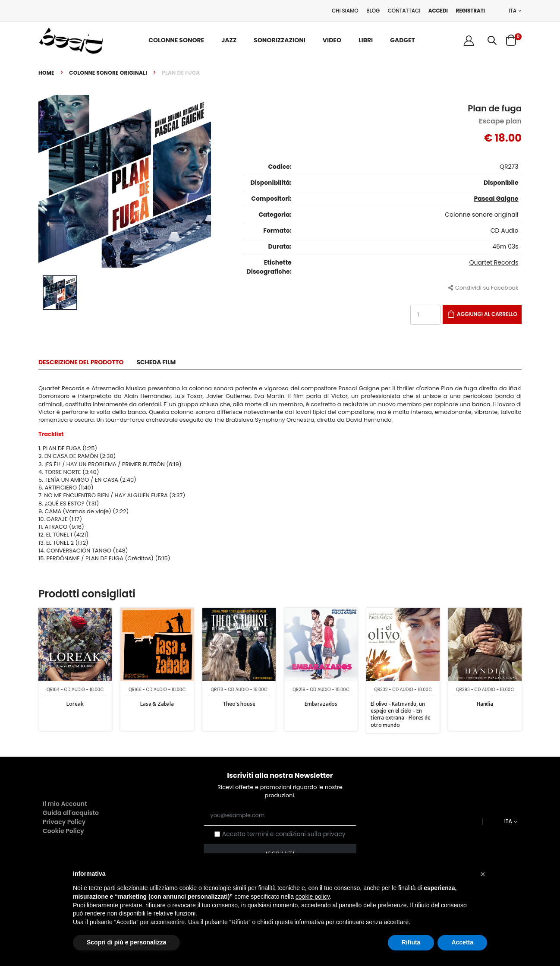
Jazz (229, 40)
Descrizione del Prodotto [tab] (81, 363)
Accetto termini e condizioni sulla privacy (284, 834)
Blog (373, 11)
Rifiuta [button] (411, 942)
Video (332, 40)
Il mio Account (65, 804)
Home (46, 73)
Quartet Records (494, 262)
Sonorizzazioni (280, 40)
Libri (366, 40)
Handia (485, 704)
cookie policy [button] (313, 897)
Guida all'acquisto (71, 813)
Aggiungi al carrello (487, 314)
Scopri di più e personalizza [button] (126, 942)
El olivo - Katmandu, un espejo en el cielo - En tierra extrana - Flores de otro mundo (401, 714)
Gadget (403, 40)
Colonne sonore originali (108, 73)
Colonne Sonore (176, 40)
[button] (492, 40)
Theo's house (239, 704)
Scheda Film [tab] (156, 363)
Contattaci (404, 11)
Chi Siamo (345, 11)
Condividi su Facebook (483, 288)
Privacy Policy (64, 822)
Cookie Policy (63, 831)
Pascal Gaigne (496, 199)
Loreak (75, 704)
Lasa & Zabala (157, 704)
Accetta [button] (462, 942)
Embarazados (321, 704)
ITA (513, 11)
